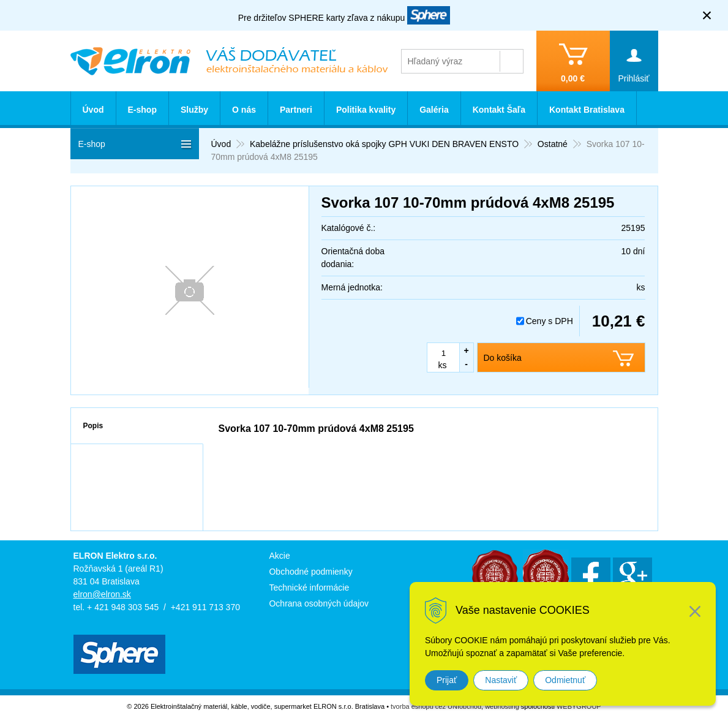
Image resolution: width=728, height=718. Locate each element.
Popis (93, 426)
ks (443, 365)
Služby (194, 110)
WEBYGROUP (579, 706)
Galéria (434, 110)
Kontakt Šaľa (499, 110)
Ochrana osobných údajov (319, 603)
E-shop (142, 110)
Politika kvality (366, 110)
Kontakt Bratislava (587, 110)
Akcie (279, 556)
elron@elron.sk (102, 594)
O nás (244, 110)
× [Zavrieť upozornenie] (707, 15)
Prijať (447, 680)
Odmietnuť (565, 680)
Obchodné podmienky (310, 572)
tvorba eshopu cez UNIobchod (436, 706)
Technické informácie (309, 588)
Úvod (93, 110)
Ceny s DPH (550, 321)
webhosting (502, 706)
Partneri (296, 110)
